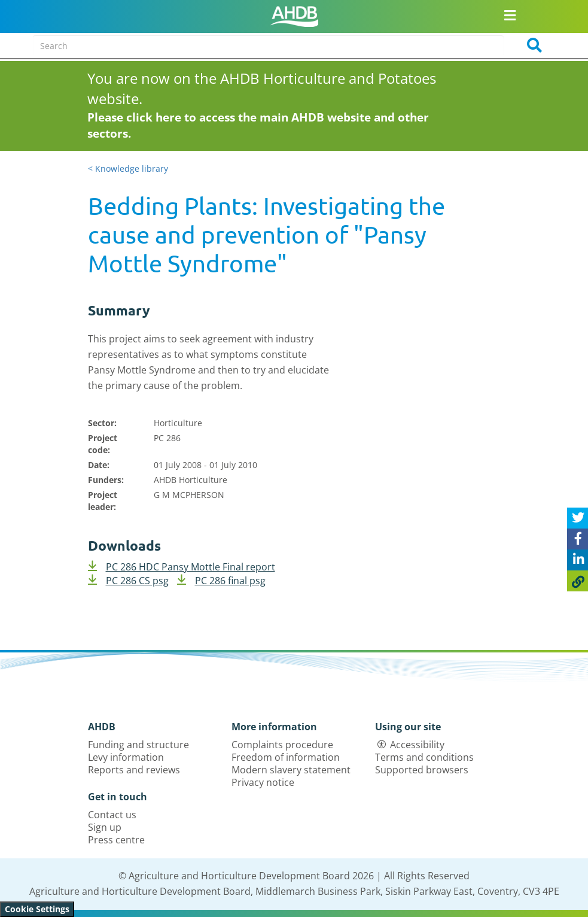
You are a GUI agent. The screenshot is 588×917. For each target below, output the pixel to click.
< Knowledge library (128, 168)
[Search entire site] (268, 45)
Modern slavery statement (291, 770)
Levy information (126, 757)
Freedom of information (286, 757)
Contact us (112, 815)
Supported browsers (422, 770)
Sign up (105, 827)
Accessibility (417, 745)
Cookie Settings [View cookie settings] (37, 909)
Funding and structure (138, 745)
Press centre (116, 840)
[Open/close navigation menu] (510, 15)
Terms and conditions (424, 757)
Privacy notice (263, 782)
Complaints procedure (282, 745)
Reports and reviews (134, 770)
